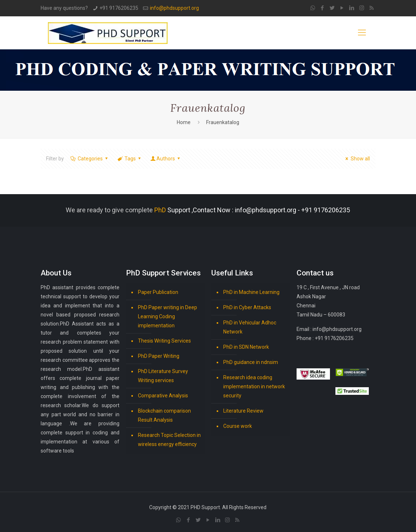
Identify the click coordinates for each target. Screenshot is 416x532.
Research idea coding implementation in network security (254, 386)
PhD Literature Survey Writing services (163, 376)
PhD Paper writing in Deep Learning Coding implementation (168, 316)
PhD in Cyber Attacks (247, 307)
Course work (238, 426)
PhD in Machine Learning (251, 292)
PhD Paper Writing (159, 356)
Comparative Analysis (163, 396)
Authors (166, 159)
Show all (357, 159)
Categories (89, 159)
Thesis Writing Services (164, 341)
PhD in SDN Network (246, 347)
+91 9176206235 (119, 8)
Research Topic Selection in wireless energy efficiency (169, 440)
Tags (130, 159)
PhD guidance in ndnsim (251, 362)
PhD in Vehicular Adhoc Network (250, 327)
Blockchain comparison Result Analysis (164, 415)
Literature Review (243, 411)
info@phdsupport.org (174, 8)
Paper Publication (158, 292)
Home (184, 122)
